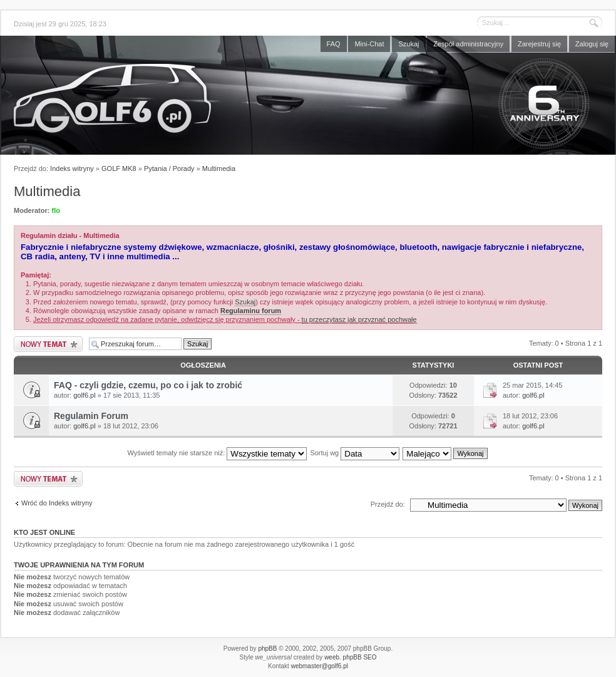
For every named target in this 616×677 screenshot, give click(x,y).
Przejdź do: (388, 504)
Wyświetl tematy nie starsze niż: (217, 453)
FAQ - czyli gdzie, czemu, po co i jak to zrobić (148, 385)
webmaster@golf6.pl (320, 666)
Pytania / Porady (169, 168)
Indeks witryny (72, 168)
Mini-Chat (369, 44)
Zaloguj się (592, 44)
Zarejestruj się (539, 44)
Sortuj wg (355, 453)
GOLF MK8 (119, 168)
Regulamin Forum (91, 416)
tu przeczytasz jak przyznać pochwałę (359, 319)
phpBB (267, 649)
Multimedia (219, 168)
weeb (332, 657)
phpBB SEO (360, 657)
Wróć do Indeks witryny (57, 503)
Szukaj (408, 44)
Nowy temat (48, 344)
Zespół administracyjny (468, 44)
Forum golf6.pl (308, 98)
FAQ (334, 44)
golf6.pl (84, 395)
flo (56, 210)
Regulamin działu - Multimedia (70, 235)
